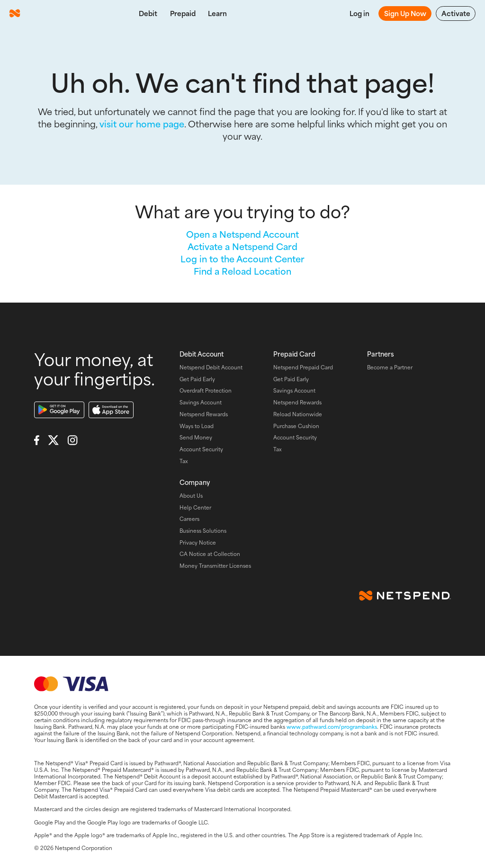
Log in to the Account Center (242, 259)
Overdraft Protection (206, 390)
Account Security (201, 449)
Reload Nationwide (298, 414)
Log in (359, 13)
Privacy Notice (198, 542)
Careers (189, 519)
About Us (191, 495)
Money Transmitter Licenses (215, 565)
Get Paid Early (197, 379)
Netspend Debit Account (211, 367)
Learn (217, 13)
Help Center (195, 507)
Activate (456, 13)
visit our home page (142, 124)
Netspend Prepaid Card (303, 367)
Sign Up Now (405, 13)
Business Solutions (203, 530)
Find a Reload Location (242, 271)
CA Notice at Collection (210, 554)
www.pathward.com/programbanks (332, 726)
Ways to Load (197, 426)
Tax (184, 461)
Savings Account (201, 402)
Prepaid (183, 13)
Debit (148, 13)
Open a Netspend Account (242, 234)
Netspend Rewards (204, 414)
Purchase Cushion (296, 426)
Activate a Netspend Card (242, 246)
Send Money (196, 437)
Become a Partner (390, 367)
